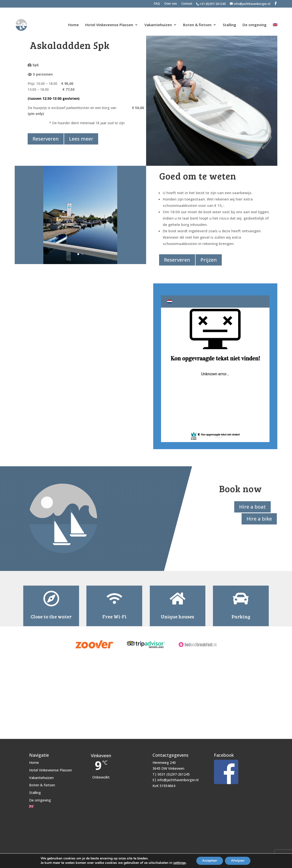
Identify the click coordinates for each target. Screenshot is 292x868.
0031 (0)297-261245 (174, 773)
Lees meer (82, 139)
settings (176, 863)
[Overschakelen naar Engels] (275, 23)
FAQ (157, 4)
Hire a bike (258, 517)
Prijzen (209, 260)
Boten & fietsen (197, 19)
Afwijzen (239, 860)
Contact (187, 4)
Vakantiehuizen (158, 19)
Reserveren (46, 139)
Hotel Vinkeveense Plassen (109, 19)
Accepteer (208, 860)
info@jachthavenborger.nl (178, 779)
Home (73, 19)
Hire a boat (252, 506)
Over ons (171, 4)
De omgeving (255, 19)
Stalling (229, 19)
